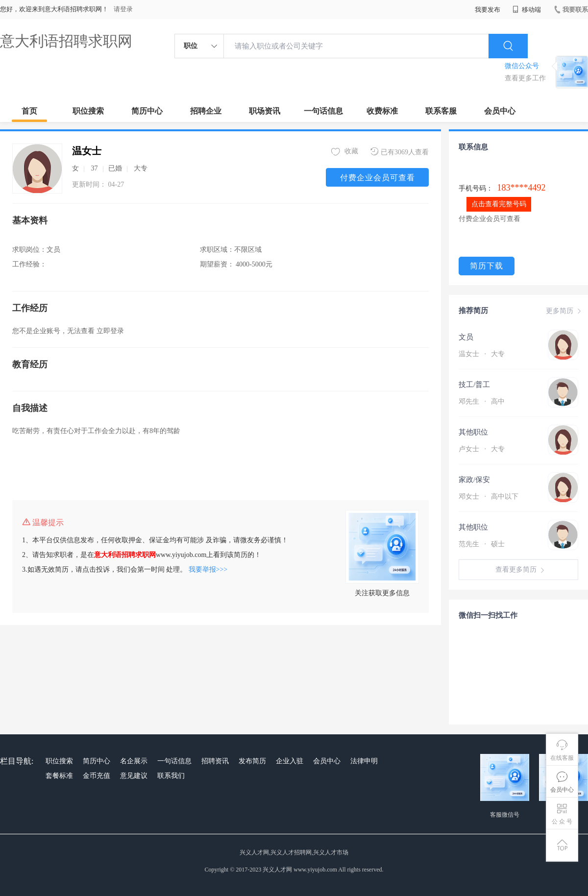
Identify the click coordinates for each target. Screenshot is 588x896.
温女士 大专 (482, 354)
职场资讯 (265, 111)
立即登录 (110, 331)
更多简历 (564, 311)
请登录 (123, 9)
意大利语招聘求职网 (66, 41)
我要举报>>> (208, 569)
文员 (466, 337)
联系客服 (441, 111)
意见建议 (134, 776)
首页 (29, 111)
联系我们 (171, 776)
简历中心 (147, 111)
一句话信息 (323, 111)
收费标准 (382, 111)
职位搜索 (88, 111)
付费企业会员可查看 (378, 178)
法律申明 (364, 761)
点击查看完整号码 (499, 204)
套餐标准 (59, 776)
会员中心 (500, 111)
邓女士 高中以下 (489, 496)
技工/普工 (474, 385)
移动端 (527, 10)
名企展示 (134, 761)
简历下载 (487, 266)
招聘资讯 (215, 761)
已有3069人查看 (400, 152)
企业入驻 (290, 761)
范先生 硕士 (482, 544)
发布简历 (252, 761)
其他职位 (473, 432)
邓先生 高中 (482, 401)
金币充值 (97, 776)
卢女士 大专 (482, 449)
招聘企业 (206, 111)
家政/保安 (474, 480)
